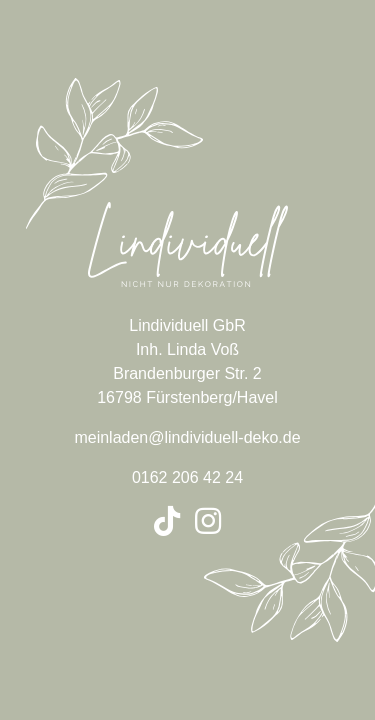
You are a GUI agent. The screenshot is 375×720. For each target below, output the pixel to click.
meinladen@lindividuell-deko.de (187, 437)
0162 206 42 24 (187, 477)
